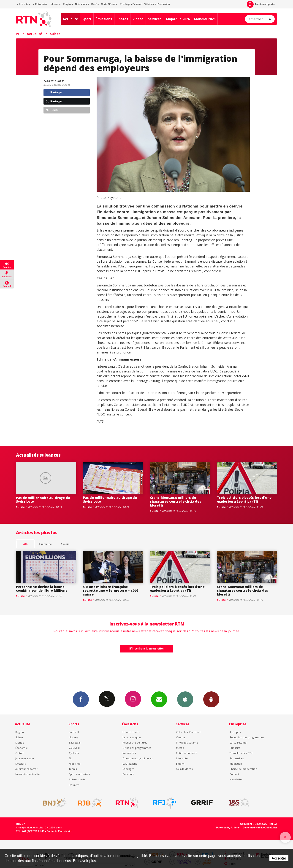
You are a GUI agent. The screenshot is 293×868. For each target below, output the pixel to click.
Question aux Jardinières (138, 758)
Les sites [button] (23, 4)
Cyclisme (74, 753)
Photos (122, 19)
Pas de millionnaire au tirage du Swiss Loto (43, 500)
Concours (128, 774)
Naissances (82, 4)
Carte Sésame (109, 4)
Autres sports (77, 779)
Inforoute (55, 4)
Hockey (73, 737)
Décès (95, 4)
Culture (20, 753)
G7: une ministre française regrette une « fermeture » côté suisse (111, 591)
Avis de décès (184, 769)
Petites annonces (187, 753)
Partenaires (237, 758)
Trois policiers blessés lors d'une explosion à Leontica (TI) (244, 499)
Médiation (236, 764)
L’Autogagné (130, 764)
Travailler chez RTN (241, 753)
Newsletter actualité (28, 774)
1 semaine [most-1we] (45, 544)
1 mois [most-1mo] (65, 544)
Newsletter (236, 779)
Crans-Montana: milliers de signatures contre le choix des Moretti (176, 501)
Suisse (55, 34)
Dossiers (20, 764)
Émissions (104, 19)
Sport (87, 19)
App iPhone (185, 699)
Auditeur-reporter (261, 4)
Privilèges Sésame (131, 4)
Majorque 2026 (178, 19)
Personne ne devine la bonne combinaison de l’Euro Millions (42, 589)
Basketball (75, 743)
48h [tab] (25, 544)
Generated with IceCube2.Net (260, 828)
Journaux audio (25, 758)
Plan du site (65, 831)
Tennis (73, 769)
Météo (180, 748)
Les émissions (131, 732)
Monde (20, 743)
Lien (52, 110)
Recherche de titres (135, 743)
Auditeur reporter (26, 769)
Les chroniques (132, 737)
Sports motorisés (79, 774)
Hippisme (75, 764)
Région (20, 732)
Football (74, 732)
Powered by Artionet (228, 828)
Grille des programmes (137, 748)
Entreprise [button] (40, 4)
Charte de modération (243, 769)
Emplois (68, 4)
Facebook (81, 699)
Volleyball (75, 748)
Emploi (180, 764)
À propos (235, 732)
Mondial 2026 (205, 19)
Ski (71, 758)
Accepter (279, 858)
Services (155, 19)
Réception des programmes (247, 737)
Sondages (128, 769)
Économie (22, 748)
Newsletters (159, 699)
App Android (211, 699)
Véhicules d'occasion (157, 4)
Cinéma (181, 737)
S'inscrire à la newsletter (146, 648)
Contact (234, 774)
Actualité (70, 19)
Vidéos (138, 19)
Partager (54, 92)
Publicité (235, 748)
